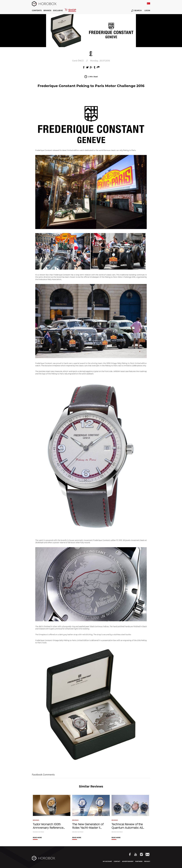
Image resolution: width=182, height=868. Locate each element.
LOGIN (147, 11)
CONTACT (117, 861)
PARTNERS (139, 861)
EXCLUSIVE (58, 10)
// (91, 61)
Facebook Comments (43, 775)
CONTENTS (37, 10)
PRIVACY (147, 861)
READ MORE (37, 838)
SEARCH (136, 11)
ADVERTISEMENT (128, 861)
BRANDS (47, 10)
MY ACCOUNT (107, 861)
